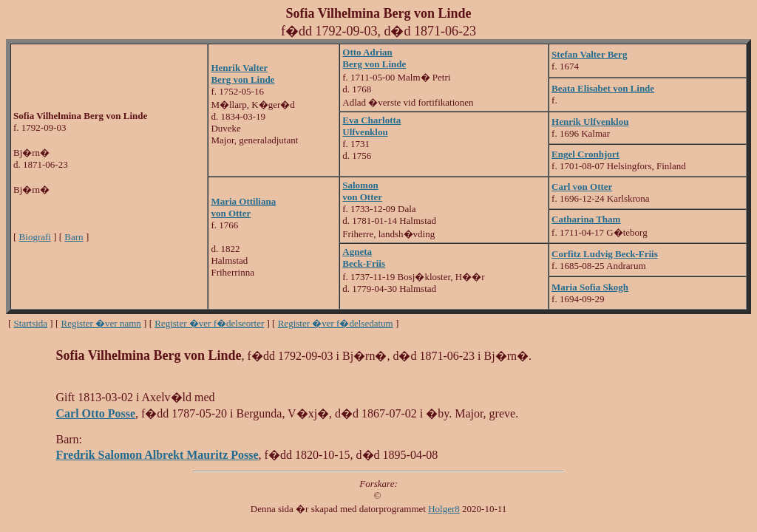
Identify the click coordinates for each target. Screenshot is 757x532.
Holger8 (444, 509)
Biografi (35, 237)
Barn (74, 237)
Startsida (31, 323)
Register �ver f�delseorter (209, 323)
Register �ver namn (101, 323)
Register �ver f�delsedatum (336, 323)
